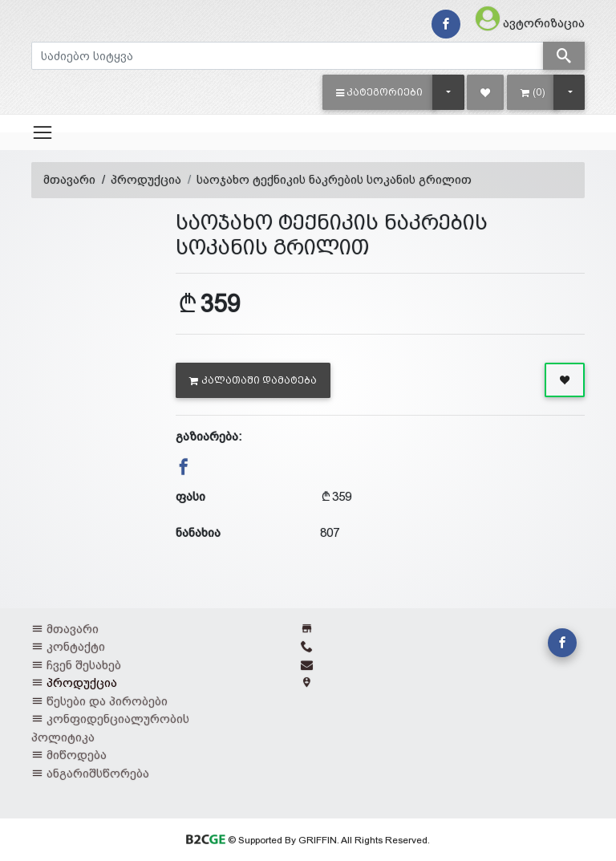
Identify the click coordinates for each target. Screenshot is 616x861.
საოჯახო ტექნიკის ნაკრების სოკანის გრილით (334, 179)
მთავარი (69, 179)
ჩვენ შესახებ (84, 665)
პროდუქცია (146, 179)
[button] (380, 92)
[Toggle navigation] (43, 132)
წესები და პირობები (107, 701)
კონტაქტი (76, 646)
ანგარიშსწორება (98, 773)
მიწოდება (77, 755)
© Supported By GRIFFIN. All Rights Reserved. (308, 840)
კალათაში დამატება (253, 380)
